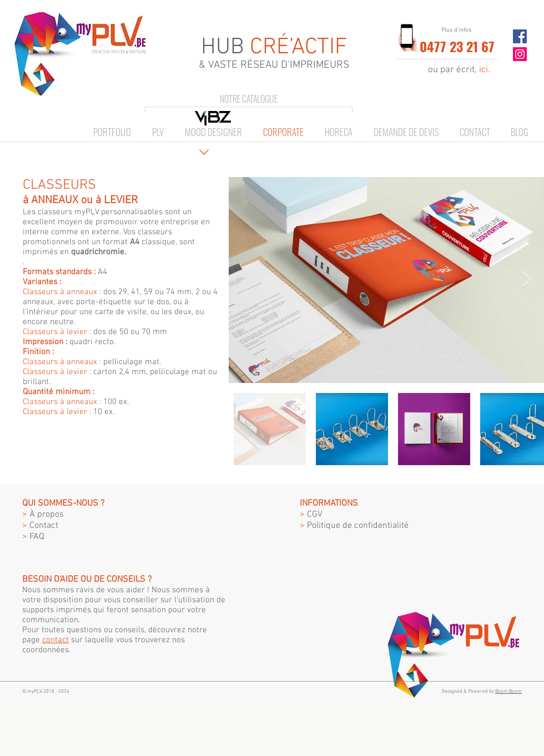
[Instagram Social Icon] (520, 54)
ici (483, 70)
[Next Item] (526, 280)
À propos (43, 515)
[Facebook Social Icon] (520, 36)
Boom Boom (508, 691)
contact (56, 640)
